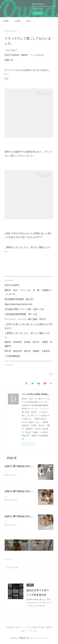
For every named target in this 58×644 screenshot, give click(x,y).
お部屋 (18, 21)
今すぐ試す (38, 13)
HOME (6, 21)
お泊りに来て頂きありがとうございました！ (26, 466)
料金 (28, 21)
